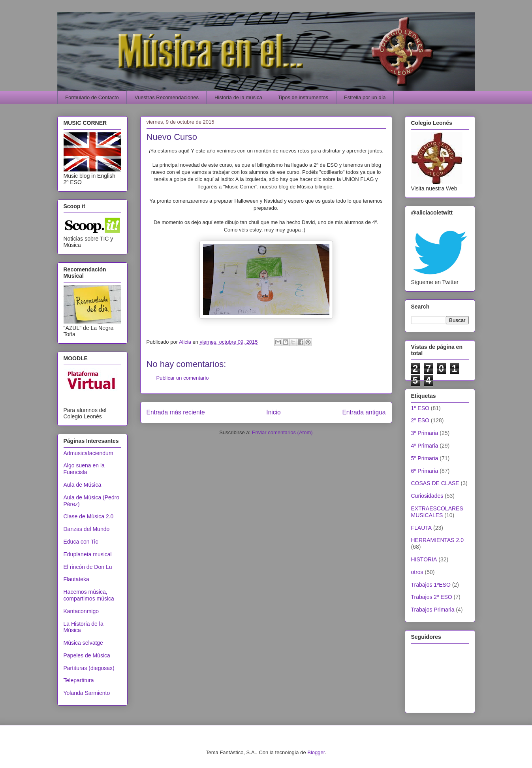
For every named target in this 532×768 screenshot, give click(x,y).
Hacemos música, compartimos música (89, 595)
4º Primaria (425, 446)
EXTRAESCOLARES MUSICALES (437, 512)
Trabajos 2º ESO (432, 597)
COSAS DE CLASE (435, 483)
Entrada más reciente (176, 412)
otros (417, 572)
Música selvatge (83, 643)
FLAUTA (422, 528)
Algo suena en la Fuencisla (84, 469)
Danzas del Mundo (87, 529)
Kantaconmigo (81, 611)
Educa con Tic (81, 542)
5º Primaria (425, 458)
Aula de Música (83, 485)
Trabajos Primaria (433, 610)
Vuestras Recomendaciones (167, 97)
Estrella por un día (365, 97)
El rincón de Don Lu (88, 567)
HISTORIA (424, 559)
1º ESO (420, 408)
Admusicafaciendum (88, 453)
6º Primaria (425, 471)
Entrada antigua (364, 412)
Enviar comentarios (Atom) (282, 432)
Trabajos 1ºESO (431, 585)
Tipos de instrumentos (303, 97)
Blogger (316, 752)
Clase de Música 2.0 (89, 516)
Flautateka (76, 579)
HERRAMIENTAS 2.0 (438, 540)
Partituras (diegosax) (89, 668)
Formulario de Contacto (92, 97)
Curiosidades (427, 496)
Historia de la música (238, 97)
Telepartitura (79, 680)
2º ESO (420, 420)
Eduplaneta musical (88, 554)
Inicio (273, 412)
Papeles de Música (87, 655)
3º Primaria (425, 433)
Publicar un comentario (183, 378)
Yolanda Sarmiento (87, 693)
